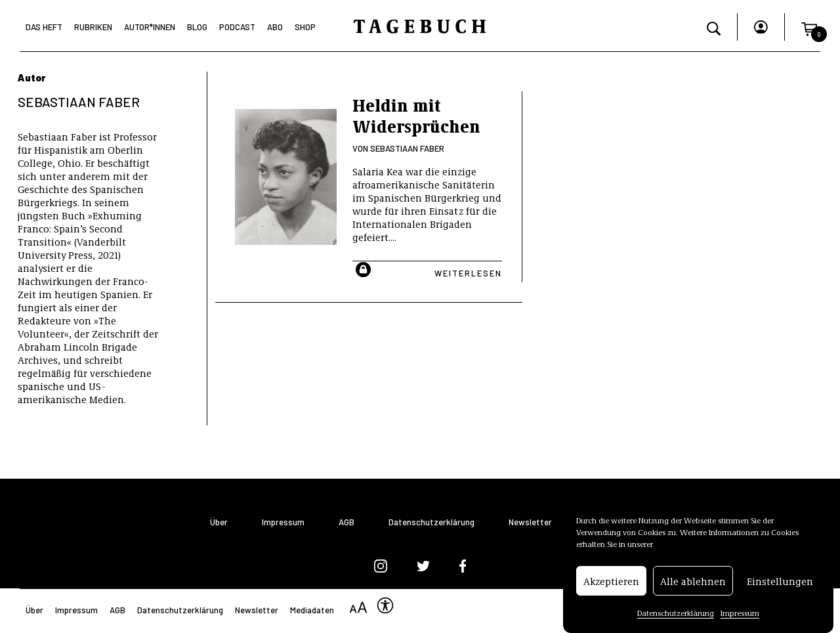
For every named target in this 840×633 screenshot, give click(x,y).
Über (219, 522)
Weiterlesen (468, 273)
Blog (197, 27)
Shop (305, 27)
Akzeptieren (611, 581)
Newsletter (530, 522)
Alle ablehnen (693, 581)
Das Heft (44, 27)
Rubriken (93, 27)
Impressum (740, 613)
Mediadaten (312, 610)
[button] (809, 27)
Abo (275, 27)
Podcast (237, 27)
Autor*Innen (150, 27)
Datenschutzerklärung (676, 613)
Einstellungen (780, 581)
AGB (346, 522)
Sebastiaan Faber (407, 148)
